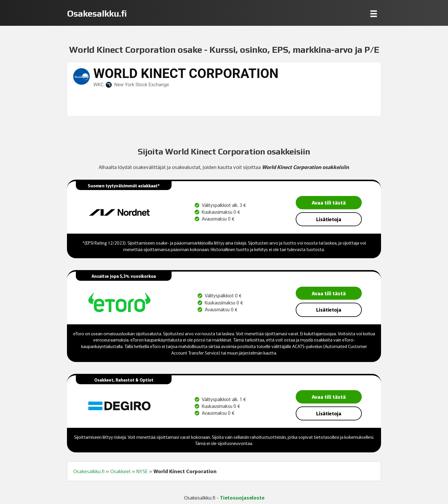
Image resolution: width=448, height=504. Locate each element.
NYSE (142, 471)
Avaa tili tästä (329, 202)
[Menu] (374, 13)
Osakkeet (120, 471)
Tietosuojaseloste (242, 497)
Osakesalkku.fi (89, 471)
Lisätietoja (329, 219)
